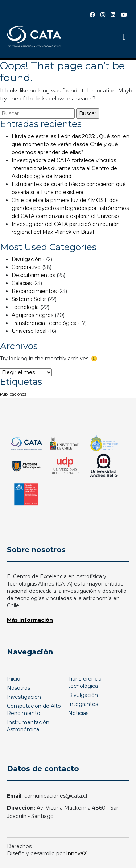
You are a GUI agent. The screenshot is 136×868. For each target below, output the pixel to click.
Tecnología (25, 307)
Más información (30, 620)
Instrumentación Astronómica (28, 726)
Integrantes (83, 704)
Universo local (29, 331)
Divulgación (26, 259)
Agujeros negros (32, 315)
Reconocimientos (34, 291)
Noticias (78, 713)
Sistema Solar (29, 299)
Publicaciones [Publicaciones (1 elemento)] (13, 394)
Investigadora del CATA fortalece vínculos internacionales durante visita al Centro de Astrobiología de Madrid (64, 168)
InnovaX (76, 853)
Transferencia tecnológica (85, 682)
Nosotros (18, 688)
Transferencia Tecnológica (44, 323)
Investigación (24, 697)
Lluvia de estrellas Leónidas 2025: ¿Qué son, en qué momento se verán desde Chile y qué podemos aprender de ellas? (71, 144)
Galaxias (22, 283)
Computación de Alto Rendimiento (34, 710)
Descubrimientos (33, 275)
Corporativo (26, 267)
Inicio (14, 679)
